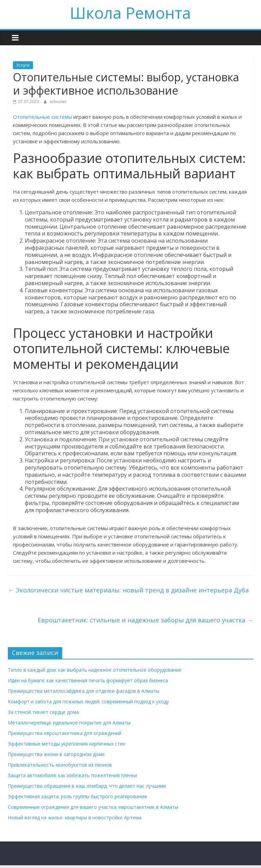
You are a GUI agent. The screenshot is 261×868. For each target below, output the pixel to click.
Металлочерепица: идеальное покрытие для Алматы (69, 723)
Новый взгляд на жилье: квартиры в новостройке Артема (75, 817)
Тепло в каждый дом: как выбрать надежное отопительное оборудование (95, 670)
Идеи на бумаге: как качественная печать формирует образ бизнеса (88, 680)
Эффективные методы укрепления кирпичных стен (67, 744)
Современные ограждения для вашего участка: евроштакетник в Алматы (93, 807)
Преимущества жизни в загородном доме (56, 754)
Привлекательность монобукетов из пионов (60, 765)
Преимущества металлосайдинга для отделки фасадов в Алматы (84, 691)
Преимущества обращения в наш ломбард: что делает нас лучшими (87, 786)
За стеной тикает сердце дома (43, 712)
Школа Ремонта (130, 13)
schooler (58, 102)
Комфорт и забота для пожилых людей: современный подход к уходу (88, 701)
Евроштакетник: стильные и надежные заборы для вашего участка (145, 620)
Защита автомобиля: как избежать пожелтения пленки (72, 775)
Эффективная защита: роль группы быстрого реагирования (77, 796)
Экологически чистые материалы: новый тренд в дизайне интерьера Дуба (128, 590)
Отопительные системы (42, 117)
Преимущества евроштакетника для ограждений (65, 733)
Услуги (23, 65)
